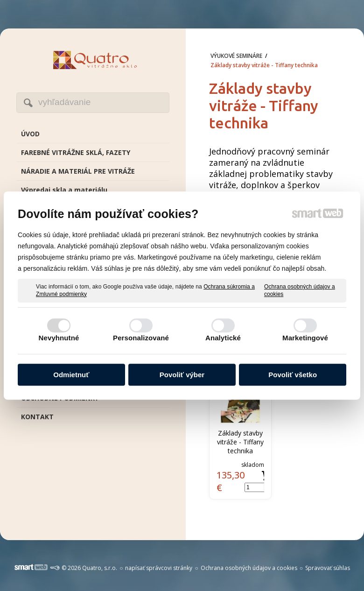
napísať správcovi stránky (159, 568)
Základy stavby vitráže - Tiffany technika (241, 442)
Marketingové (305, 338)
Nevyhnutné (59, 338)
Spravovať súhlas (328, 568)
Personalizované (141, 338)
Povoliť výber (182, 375)
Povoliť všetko (293, 375)
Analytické (223, 338)
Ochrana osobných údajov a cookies (300, 290)
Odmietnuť (71, 375)
